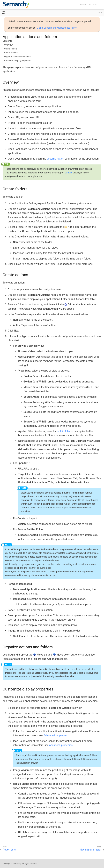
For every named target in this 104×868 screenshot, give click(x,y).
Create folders (11, 49)
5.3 (98, 12)
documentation (55, 159)
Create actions (11, 53)
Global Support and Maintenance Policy (57, 28)
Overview (8, 45)
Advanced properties (55, 735)
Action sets (9, 850)
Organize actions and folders (17, 57)
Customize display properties (18, 61)
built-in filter (63, 431)
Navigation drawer (91, 850)
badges (69, 173)
